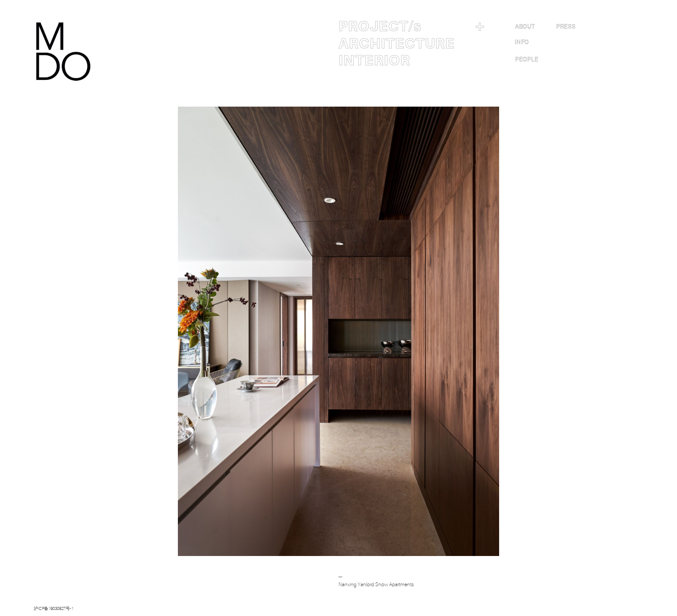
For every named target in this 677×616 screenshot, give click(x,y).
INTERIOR (374, 60)
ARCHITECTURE (397, 44)
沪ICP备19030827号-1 (54, 608)
